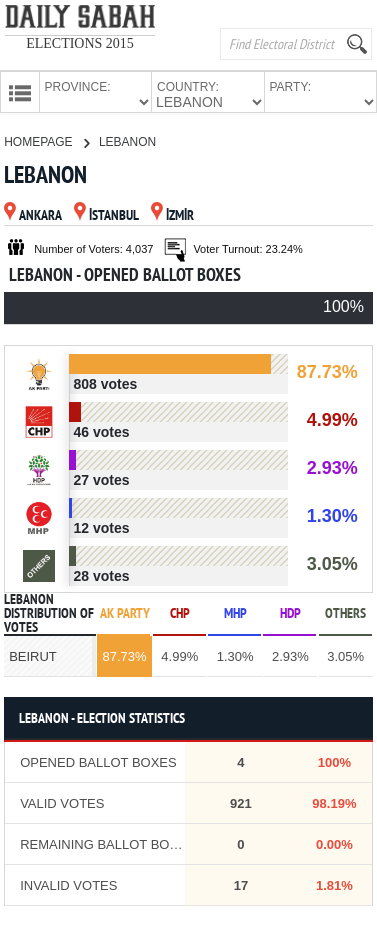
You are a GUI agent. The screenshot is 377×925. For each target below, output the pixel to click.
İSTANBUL (106, 214)
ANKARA (33, 214)
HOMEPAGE (46, 140)
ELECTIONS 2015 (80, 43)
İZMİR (172, 214)
